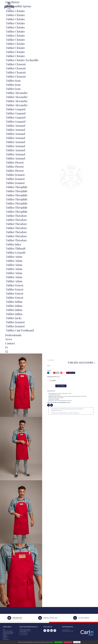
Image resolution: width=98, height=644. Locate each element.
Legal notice (6, 636)
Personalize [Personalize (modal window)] (77, 642)
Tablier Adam (14, 257)
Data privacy (6, 639)
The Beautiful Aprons (18, 6)
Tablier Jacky (14, 318)
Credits (5, 638)
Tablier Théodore (16, 216)
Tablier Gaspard (16, 109)
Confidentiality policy (8, 634)
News (9, 339)
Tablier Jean (13, 80)
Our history (12, 2)
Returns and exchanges (8, 632)
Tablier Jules (14, 244)
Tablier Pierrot (15, 162)
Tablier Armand (16, 126)
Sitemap (5, 635)
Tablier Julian (14, 302)
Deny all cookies (68, 642)
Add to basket (61, 386)
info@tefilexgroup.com (68, 631)
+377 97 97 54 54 (66, 630)
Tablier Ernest (15, 285)
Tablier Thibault (16, 248)
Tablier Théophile (17, 187)
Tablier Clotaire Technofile (22, 60)
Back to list (51, 360)
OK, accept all (58, 642)
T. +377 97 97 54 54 (24, 633)
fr (7, 347)
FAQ (4, 630)
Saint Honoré (9, 6)
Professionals (13, 335)
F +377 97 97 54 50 (24, 635)
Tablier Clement (16, 64)
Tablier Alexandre (17, 93)
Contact (10, 343)
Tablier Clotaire (15, 11)
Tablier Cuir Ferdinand (20, 330)
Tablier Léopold (16, 252)
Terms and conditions (8, 631)
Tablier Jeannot (15, 175)
